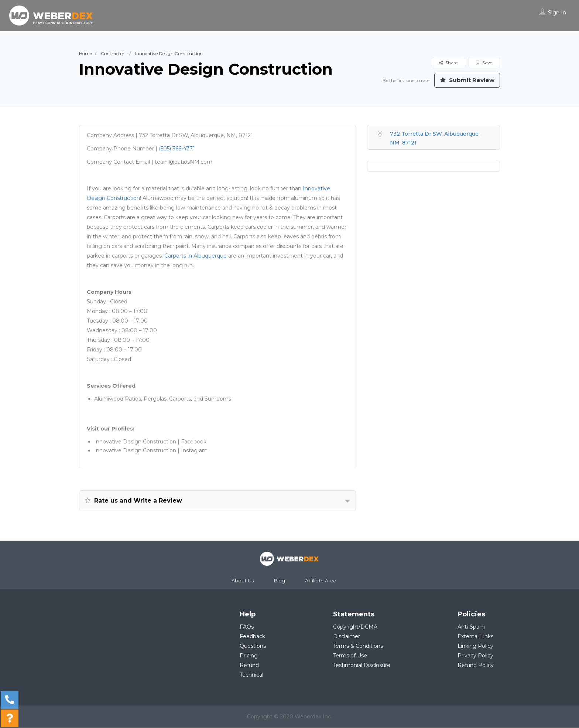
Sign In (557, 13)
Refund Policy (476, 666)
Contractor (113, 53)
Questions (253, 646)
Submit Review (465, 80)
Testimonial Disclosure (362, 666)
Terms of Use (350, 656)
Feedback (252, 637)
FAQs (247, 627)
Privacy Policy (475, 656)
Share (448, 63)
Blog (280, 581)
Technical (251, 675)
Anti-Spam (471, 627)
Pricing (249, 656)
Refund (249, 666)
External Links (475, 637)
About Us (243, 581)
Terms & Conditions (358, 646)
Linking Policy (475, 646)
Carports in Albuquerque (196, 256)
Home (85, 53)
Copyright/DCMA (355, 627)
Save (484, 63)
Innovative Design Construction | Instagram (151, 451)
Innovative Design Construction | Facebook (150, 442)
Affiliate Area (321, 581)
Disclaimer (347, 637)
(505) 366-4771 (177, 149)
